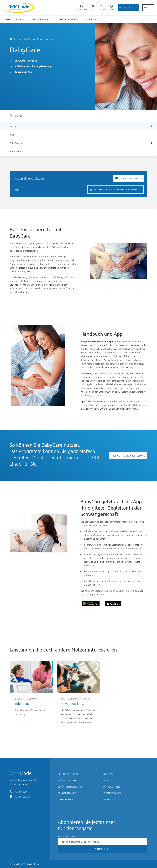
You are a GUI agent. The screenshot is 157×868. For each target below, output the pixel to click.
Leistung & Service (26, 39)
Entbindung (31, 695)
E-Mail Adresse (66, 836)
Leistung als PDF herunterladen (116, 189)
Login (112, 10)
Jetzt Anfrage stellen (130, 178)
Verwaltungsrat (68, 780)
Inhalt (12, 135)
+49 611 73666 (21, 791)
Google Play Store (91, 603)
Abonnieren (103, 849)
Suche (93, 10)
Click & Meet (82, 10)
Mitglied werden (128, 8)
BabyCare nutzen (18, 143)
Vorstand (108, 774)
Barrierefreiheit (112, 787)
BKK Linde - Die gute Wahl (19, 8)
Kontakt (148, 8)
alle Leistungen (47, 39)
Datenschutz (66, 799)
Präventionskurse (79, 695)
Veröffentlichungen (70, 787)
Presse (106, 780)
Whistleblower (112, 793)
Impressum (109, 799)
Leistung (14, 126)
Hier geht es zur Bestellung (128, 456)
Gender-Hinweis (67, 793)
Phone (103, 10)
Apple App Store (113, 603)
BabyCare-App (17, 151)
